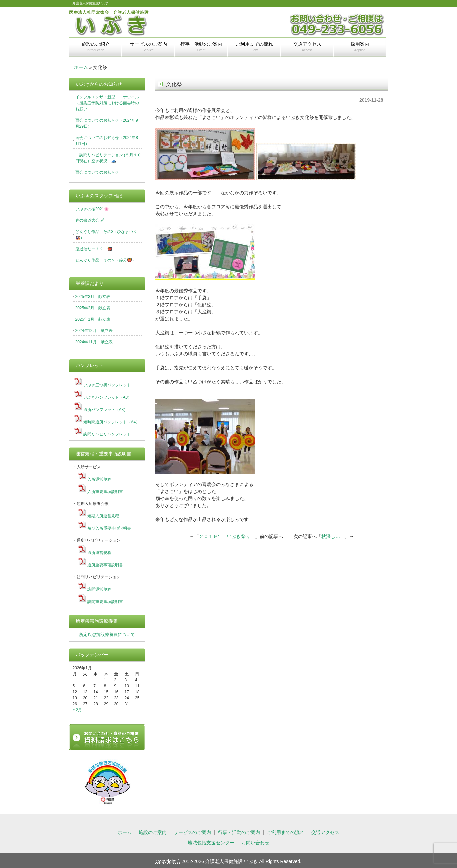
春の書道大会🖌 (90, 220)
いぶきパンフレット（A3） (108, 397)
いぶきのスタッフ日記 (99, 196)
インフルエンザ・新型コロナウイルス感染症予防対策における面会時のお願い (107, 103)
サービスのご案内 (148, 47)
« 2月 (77, 710)
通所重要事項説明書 (105, 565)
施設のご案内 (153, 832)
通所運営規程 (99, 553)
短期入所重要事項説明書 (109, 528)
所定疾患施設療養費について (107, 635)
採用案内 (360, 47)
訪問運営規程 (99, 589)
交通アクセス (307, 47)
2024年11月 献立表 (94, 342)
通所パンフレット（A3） (106, 410)
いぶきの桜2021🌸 (92, 209)
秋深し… (333, 536)
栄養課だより (90, 283)
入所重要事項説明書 (105, 492)
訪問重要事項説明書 (105, 602)
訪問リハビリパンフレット (107, 434)
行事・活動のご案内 (201, 47)
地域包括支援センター (211, 843)
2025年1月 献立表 (93, 319)
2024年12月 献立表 (94, 331)
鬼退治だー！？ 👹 (94, 249)
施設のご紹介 (96, 47)
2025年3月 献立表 (93, 297)
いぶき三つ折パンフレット (107, 385)
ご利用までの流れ (254, 47)
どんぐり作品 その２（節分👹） (106, 260)
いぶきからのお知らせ (99, 84)
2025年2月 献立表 (93, 308)
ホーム (81, 67)
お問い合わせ (255, 843)
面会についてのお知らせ (97, 172)
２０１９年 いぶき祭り (227, 536)
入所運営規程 (99, 479)
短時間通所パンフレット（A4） (112, 422)
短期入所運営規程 (103, 516)
